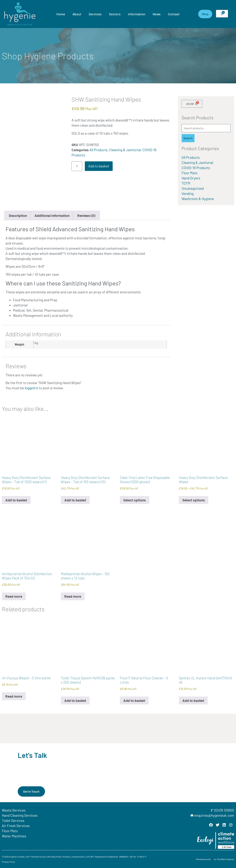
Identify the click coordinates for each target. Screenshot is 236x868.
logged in (31, 388)
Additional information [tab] (52, 215)
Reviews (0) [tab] (86, 215)
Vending (188, 194)
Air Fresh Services (16, 826)
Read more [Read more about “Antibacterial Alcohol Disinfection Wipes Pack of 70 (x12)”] (14, 596)
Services (95, 14)
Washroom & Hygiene (198, 199)
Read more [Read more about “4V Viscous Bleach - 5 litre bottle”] (14, 696)
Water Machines (14, 836)
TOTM (186, 183)
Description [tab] (18, 215)
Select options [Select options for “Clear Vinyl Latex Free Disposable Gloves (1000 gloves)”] (135, 500)
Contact (174, 14)
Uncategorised (193, 188)
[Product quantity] (77, 166)
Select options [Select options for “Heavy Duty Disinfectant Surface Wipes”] (194, 500)
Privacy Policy (8, 862)
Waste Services (14, 810)
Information (137, 14)
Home (61, 14)
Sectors (115, 14)
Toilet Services (13, 821)
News (157, 14)
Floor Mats (190, 173)
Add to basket (99, 166)
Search (188, 138)
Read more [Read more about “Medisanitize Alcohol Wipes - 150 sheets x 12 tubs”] (73, 596)
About (77, 14)
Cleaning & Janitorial (125, 150)
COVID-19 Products (196, 168)
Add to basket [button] (16, 500)
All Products (98, 150)
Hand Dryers (191, 178)
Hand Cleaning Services (20, 815)
